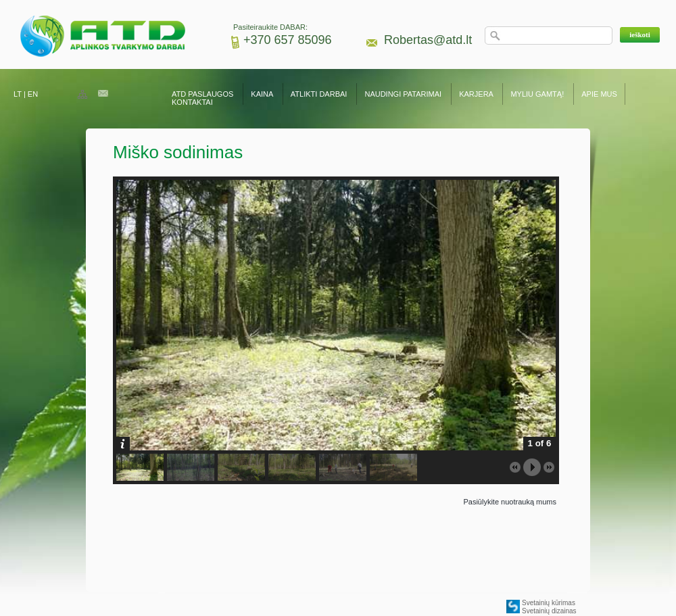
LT (18, 94)
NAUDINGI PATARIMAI (404, 94)
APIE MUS (599, 94)
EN (33, 94)
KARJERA (476, 94)
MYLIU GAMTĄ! (537, 94)
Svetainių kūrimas (549, 603)
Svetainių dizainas (549, 611)
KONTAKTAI (192, 102)
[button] (640, 35)
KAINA (262, 94)
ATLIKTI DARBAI (319, 94)
